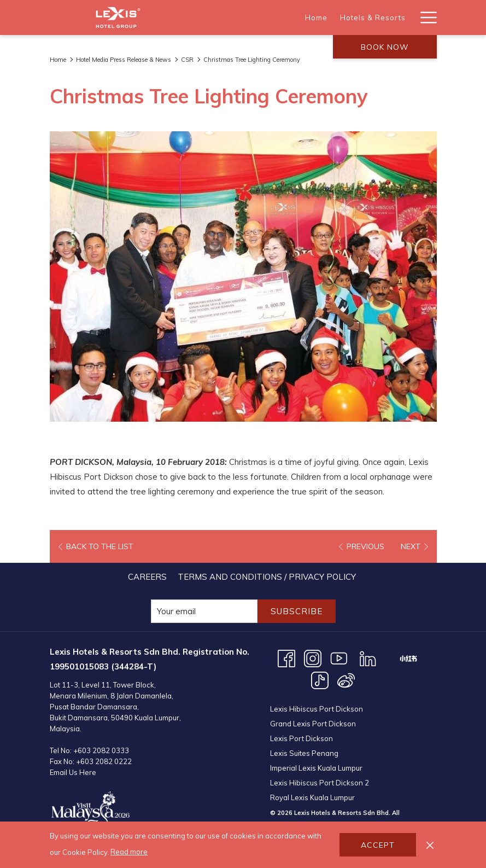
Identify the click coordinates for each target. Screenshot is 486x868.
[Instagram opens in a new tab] (313, 658)
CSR (187, 60)
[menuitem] (147, 577)
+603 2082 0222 (104, 761)
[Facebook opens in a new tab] (286, 658)
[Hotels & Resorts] (302, 18)
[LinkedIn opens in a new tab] (368, 658)
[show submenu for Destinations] (408, 18)
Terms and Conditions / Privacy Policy (267, 577)
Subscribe (297, 611)
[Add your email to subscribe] (204, 611)
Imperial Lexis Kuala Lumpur (316, 768)
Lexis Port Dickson (301, 738)
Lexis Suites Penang (304, 753)
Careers (147, 577)
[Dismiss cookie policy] (430, 845)
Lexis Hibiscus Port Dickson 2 (320, 783)
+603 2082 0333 (101, 750)
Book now (385, 47)
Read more (129, 852)
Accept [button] (378, 845)
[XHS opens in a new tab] (408, 658)
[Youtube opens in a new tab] (339, 658)
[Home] (245, 18)
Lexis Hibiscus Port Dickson (317, 709)
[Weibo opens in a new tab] (346, 680)
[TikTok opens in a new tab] (320, 680)
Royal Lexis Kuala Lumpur (312, 797)
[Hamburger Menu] (424, 18)
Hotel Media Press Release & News (124, 60)
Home (58, 60)
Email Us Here (73, 772)
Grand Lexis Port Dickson (313, 724)
